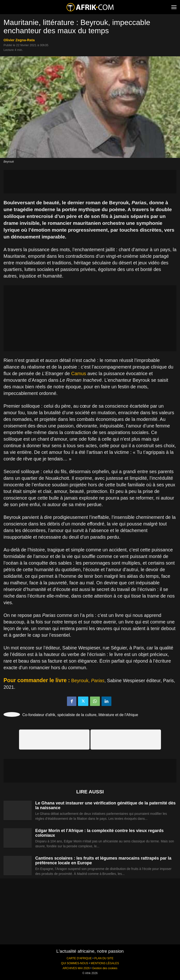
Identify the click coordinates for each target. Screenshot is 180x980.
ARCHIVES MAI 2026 (76, 968)
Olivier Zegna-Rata (19, 40)
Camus (79, 373)
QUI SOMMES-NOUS (75, 963)
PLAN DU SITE (104, 958)
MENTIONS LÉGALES (105, 963)
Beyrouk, (88, 681)
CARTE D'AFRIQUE (79, 958)
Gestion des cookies (105, 968)
